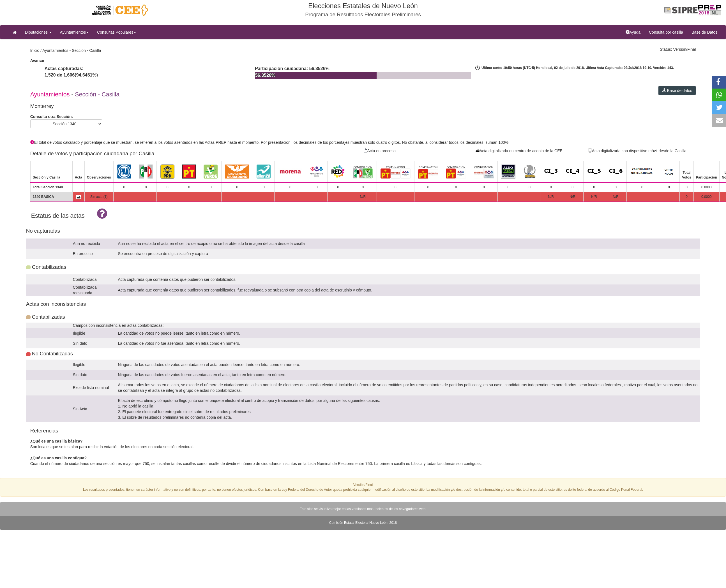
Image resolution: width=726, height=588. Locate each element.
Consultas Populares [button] (117, 32)
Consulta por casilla (668, 32)
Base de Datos (704, 32)
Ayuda (635, 32)
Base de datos (677, 91)
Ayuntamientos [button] (74, 32)
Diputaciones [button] (38, 32)
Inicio (35, 50)
